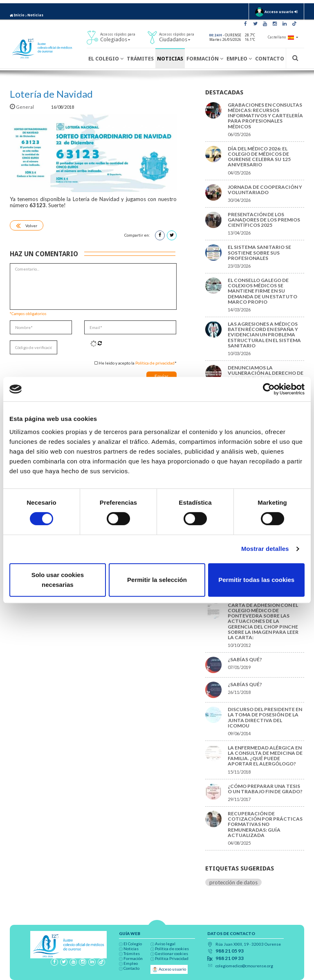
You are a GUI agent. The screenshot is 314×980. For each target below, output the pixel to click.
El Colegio (106, 59)
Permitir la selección (157, 580)
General (22, 107)
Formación (205, 59)
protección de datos (233, 882)
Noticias (35, 15)
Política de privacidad (155, 363)
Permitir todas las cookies (256, 580)
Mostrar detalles (265, 549)
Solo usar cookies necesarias (58, 580)
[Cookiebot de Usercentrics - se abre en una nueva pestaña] (269, 389)
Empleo (239, 59)
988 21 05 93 (230, 951)
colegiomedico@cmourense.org (244, 966)
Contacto (270, 59)
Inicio (17, 15)
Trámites (140, 59)
